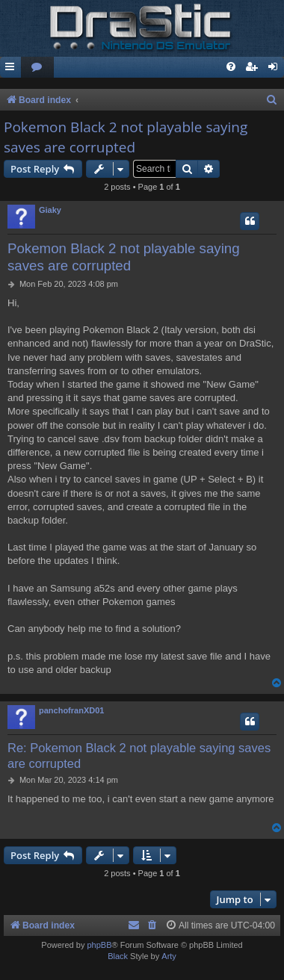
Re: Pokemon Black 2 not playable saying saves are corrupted (139, 756)
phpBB (99, 945)
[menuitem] (37, 68)
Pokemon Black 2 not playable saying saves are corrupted (126, 137)
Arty (169, 956)
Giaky (50, 210)
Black (118, 956)
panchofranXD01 (71, 710)
